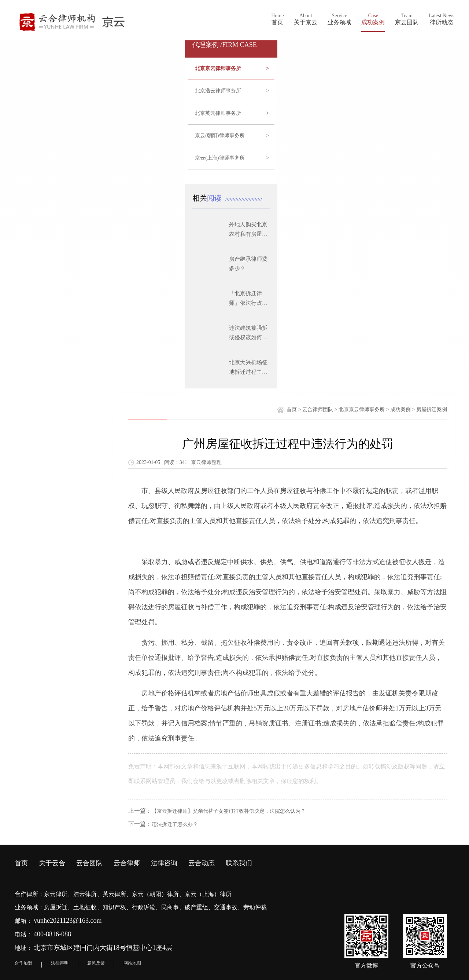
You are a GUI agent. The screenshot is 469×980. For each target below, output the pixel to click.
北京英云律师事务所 (232, 113)
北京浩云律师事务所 (232, 91)
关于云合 (52, 863)
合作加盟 (23, 963)
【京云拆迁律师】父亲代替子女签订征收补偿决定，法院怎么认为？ (229, 811)
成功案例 (400, 409)
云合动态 (202, 863)
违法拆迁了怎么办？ (175, 824)
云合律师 (127, 863)
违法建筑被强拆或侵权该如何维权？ (248, 337)
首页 (292, 409)
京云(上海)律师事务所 (232, 158)
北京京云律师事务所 (232, 69)
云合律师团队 (318, 409)
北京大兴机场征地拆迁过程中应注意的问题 (248, 372)
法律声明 (60, 963)
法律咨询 (164, 863)
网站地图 (132, 963)
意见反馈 (96, 963)
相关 (209, 198)
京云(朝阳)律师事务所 (232, 136)
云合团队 (89, 863)
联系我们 (239, 863)
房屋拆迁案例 (432, 409)
